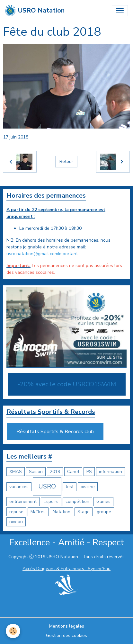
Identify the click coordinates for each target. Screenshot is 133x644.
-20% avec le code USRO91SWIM (67, 384)
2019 (55, 472)
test (70, 487)
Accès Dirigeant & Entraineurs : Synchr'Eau (66, 569)
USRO (47, 486)
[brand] (35, 11)
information (111, 472)
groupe (104, 512)
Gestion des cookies (66, 635)
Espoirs (51, 501)
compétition (77, 501)
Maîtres (38, 512)
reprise (16, 512)
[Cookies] (13, 631)
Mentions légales (67, 626)
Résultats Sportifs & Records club (55, 432)
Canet (73, 472)
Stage (84, 512)
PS (89, 472)
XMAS (16, 472)
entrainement (23, 501)
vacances (19, 487)
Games (103, 501)
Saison (36, 472)
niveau (16, 522)
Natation (62, 512)
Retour (66, 161)
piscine (88, 487)
